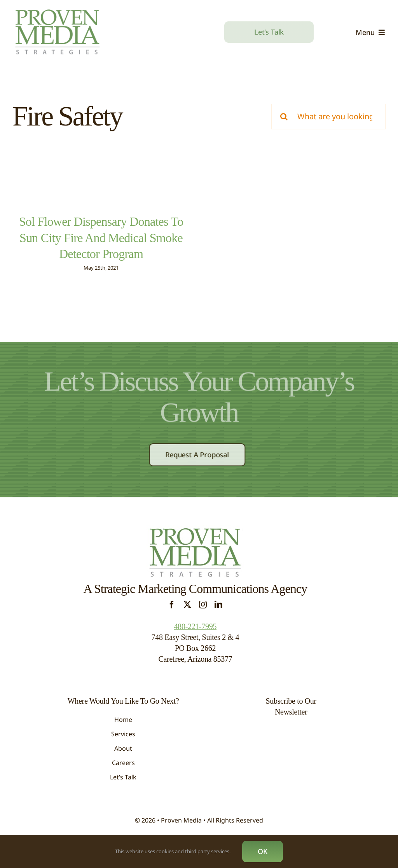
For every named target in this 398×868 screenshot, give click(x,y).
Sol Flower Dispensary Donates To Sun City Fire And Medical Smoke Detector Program (101, 238)
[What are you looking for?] (328, 117)
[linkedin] (218, 614)
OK (263, 851)
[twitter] (187, 614)
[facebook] (172, 614)
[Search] (284, 117)
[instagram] (203, 614)
